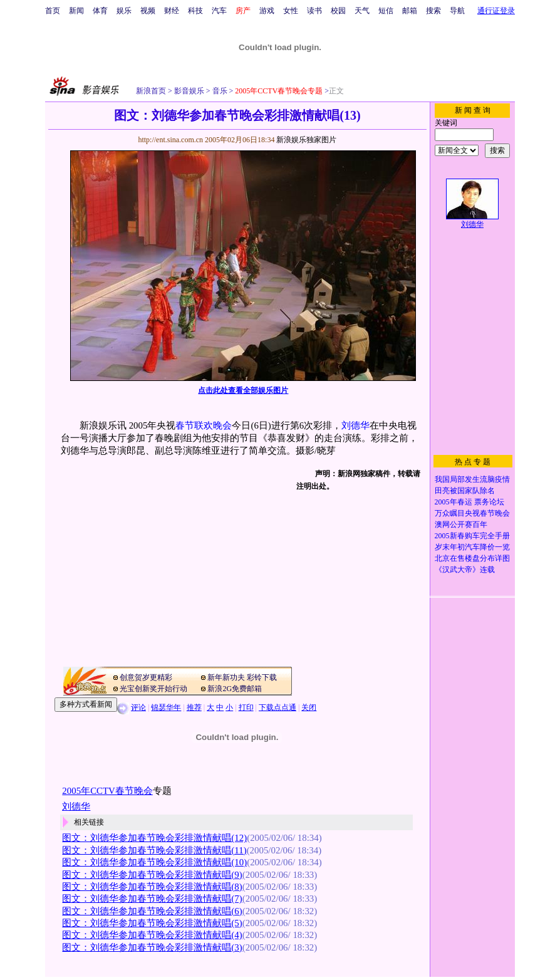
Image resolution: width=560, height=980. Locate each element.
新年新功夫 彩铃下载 (242, 677)
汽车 (219, 11)
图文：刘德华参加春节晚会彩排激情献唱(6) (152, 911)
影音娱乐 (189, 91)
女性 (291, 11)
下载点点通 (277, 707)
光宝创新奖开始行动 (153, 689)
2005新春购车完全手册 (472, 536)
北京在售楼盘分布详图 (472, 558)
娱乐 (124, 11)
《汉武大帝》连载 (465, 570)
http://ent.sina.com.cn (171, 140)
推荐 (194, 707)
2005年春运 (454, 502)
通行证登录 (496, 11)
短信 (386, 11)
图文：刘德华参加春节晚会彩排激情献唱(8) (152, 887)
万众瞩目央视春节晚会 (472, 513)
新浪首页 (151, 91)
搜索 (433, 11)
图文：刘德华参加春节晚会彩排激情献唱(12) (154, 838)
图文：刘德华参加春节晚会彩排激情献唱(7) (152, 899)
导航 (457, 11)
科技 (195, 11)
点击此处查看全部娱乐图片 (243, 390)
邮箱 (410, 11)
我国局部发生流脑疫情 (472, 479)
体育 (100, 11)
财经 (172, 11)
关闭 (309, 707)
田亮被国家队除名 (465, 491)
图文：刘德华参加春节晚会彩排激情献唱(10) (154, 862)
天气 (362, 11)
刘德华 (355, 425)
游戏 (267, 11)
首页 (53, 11)
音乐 (219, 91)
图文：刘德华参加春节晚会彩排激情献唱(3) (152, 947)
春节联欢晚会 (204, 425)
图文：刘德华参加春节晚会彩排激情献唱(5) (152, 923)
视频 (148, 11)
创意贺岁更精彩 (146, 677)
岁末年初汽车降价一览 (472, 547)
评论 (138, 707)
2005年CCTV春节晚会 (107, 791)
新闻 (76, 11)
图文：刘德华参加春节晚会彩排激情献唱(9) (152, 875)
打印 (246, 707)
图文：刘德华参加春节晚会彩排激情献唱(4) (152, 935)
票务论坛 (489, 502)
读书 (314, 11)
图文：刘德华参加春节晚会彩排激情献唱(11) (154, 850)
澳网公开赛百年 (461, 524)
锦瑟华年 (166, 707)
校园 (338, 11)
